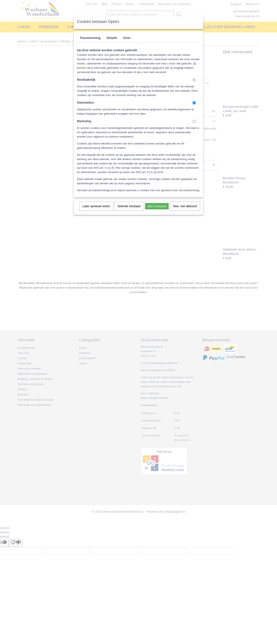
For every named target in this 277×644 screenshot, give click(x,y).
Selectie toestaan (129, 206)
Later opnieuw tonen (96, 206)
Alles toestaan (157, 206)
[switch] (194, 80)
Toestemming (90, 38)
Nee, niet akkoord (185, 206)
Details (112, 38)
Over (127, 38)
